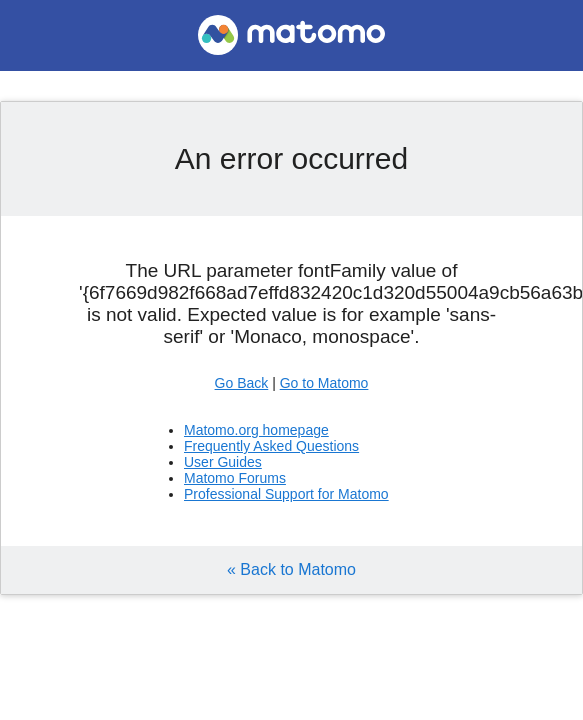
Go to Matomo (324, 383)
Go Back (242, 383)
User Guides (223, 462)
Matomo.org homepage (256, 430)
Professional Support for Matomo (286, 494)
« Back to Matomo (291, 569)
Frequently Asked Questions (271, 446)
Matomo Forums (235, 478)
